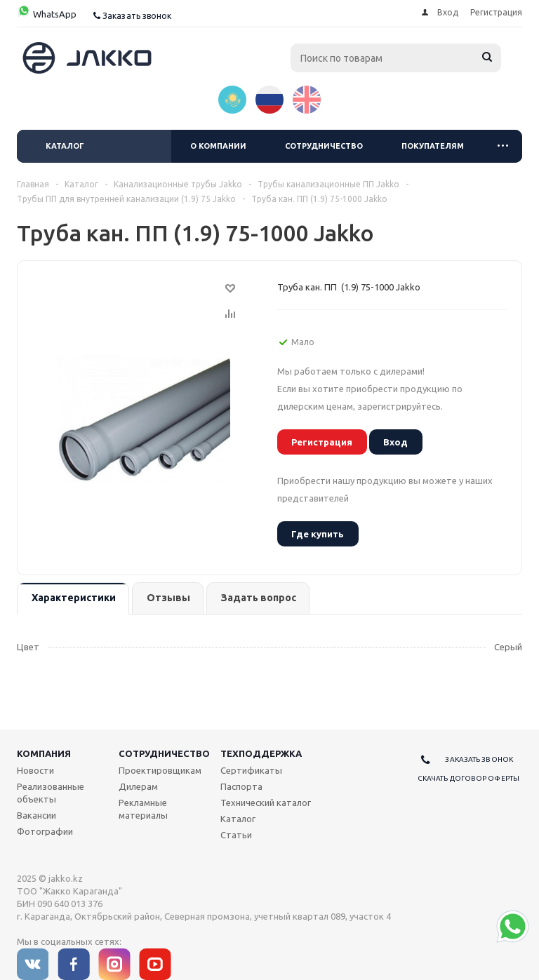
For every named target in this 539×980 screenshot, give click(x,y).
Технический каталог (266, 803)
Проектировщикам (160, 770)
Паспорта (241, 786)
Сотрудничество (324, 146)
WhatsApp (47, 14)
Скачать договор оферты (468, 778)
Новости (35, 770)
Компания (44, 753)
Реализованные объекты (51, 793)
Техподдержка (261, 753)
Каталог (65, 146)
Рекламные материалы (143, 809)
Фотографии (45, 831)
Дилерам (138, 786)
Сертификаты (251, 770)
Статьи (236, 835)
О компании (218, 146)
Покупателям (433, 146)
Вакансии (36, 815)
